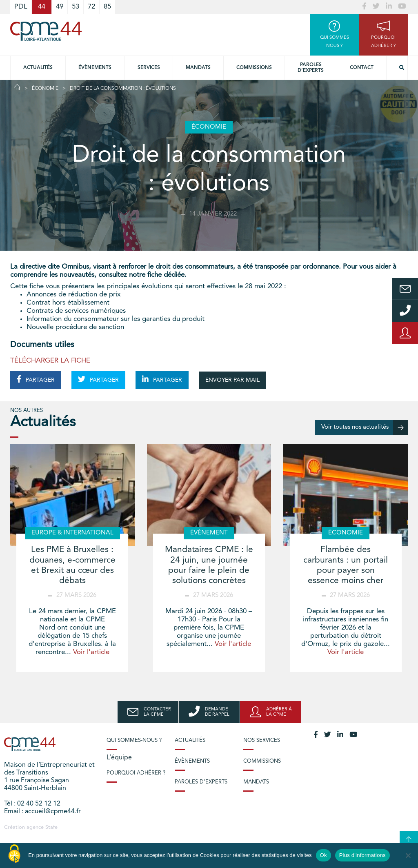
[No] (408, 855)
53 (76, 7)
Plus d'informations (362, 855)
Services (149, 68)
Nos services (262, 740)
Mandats (198, 68)
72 (91, 7)
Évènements (95, 68)
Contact (362, 68)
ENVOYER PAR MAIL (232, 380)
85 (107, 7)
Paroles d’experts (311, 68)
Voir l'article (91, 652)
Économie (45, 89)
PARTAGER (36, 379)
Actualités (38, 68)
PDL (21, 7)
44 (42, 7)
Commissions (254, 68)
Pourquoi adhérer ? (136, 773)
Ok (324, 855)
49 (60, 7)
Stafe (51, 827)
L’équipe (119, 758)
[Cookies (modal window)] (14, 854)
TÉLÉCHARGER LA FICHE (50, 361)
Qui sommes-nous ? (134, 740)
